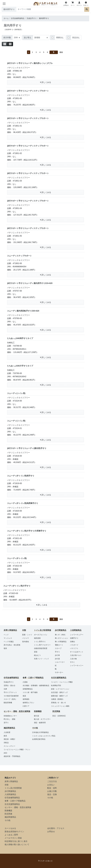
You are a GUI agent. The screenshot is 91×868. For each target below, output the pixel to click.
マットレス (8, 638)
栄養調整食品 (28, 689)
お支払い (51, 785)
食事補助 (26, 699)
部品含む (76, 38)
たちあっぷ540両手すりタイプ (20, 338)
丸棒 (5, 689)
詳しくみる (45, 82)
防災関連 (8, 814)
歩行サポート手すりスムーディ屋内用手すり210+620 (30, 283)
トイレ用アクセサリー (42, 645)
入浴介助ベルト (76, 655)
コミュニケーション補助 (60, 706)
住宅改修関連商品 (12, 798)
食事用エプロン (28, 703)
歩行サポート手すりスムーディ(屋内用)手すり (27, 448)
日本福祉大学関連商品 (40, 732)
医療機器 (8, 811)
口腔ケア (26, 706)
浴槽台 (73, 642)
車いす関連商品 (61, 642)
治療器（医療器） (58, 699)
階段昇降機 (8, 703)
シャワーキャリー (77, 665)
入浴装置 (7, 732)
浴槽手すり (74, 638)
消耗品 (6, 743)
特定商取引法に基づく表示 (16, 841)
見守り (6, 723)
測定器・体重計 (9, 739)
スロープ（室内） (10, 699)
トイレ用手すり (40, 642)
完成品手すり (9, 682)
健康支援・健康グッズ (59, 696)
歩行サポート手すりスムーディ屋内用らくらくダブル (30, 63)
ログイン (20, 832)
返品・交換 (52, 794)
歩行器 (57, 659)
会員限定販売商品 (39, 739)
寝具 (5, 648)
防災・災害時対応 (59, 716)
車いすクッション (61, 638)
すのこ (73, 662)
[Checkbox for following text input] (52, 38)
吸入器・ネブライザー (42, 719)
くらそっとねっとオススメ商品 (44, 736)
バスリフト (74, 648)
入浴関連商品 (10, 794)
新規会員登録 (10, 832)
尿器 (36, 652)
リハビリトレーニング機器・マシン (17, 749)
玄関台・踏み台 (9, 685)
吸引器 (36, 716)
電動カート (59, 645)
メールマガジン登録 (13, 838)
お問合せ (51, 832)
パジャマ (25, 638)
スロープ (58, 648)
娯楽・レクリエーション (60, 689)
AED (5, 753)
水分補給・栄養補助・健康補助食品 (36, 685)
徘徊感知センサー (10, 716)
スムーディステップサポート (19, 256)
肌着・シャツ (27, 635)
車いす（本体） (61, 635)
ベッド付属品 (9, 642)
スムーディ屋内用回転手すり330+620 (23, 311)
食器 (24, 696)
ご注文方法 (52, 781)
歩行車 (57, 655)
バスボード (74, 645)
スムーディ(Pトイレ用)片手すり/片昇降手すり (27, 531)
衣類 (7, 785)
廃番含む (60, 38)
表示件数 (7, 38)
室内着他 (25, 642)
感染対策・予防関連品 (12, 756)
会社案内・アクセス (56, 828)
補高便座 (37, 638)
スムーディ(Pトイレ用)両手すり (21, 476)
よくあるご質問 (11, 835)
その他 (7, 820)
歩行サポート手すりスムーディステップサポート (28, 91)
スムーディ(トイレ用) (16, 393)
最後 (61, 52)
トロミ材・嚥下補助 (30, 692)
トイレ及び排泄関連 (13, 788)
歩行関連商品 (10, 791)
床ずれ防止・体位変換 (12, 645)
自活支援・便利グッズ (59, 692)
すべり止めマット (77, 652)
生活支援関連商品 (12, 804)
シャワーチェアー (77, 635)
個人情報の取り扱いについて (17, 845)
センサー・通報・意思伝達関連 (18, 807)
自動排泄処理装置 (41, 648)
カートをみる (10, 828)
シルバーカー (60, 662)
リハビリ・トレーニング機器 (62, 682)
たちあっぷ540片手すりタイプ (20, 366)
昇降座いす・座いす (59, 703)
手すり (57, 652)
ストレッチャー (9, 746)
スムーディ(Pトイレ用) (17, 558)
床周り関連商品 (11, 781)
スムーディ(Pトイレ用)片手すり (17, 586)
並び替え (28, 38)
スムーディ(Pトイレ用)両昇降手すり (23, 503)
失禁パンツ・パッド (41, 659)
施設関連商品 (10, 817)
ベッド (6, 635)
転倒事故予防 (56, 685)
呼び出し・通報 (9, 719)
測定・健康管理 (40, 723)
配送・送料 (52, 788)
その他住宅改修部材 (11, 696)
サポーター (59, 672)
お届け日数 (52, 791)
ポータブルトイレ (41, 635)
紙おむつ (37, 655)
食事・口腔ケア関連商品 (15, 801)
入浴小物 (73, 659)
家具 (5, 736)
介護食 (25, 682)
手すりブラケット (10, 692)
